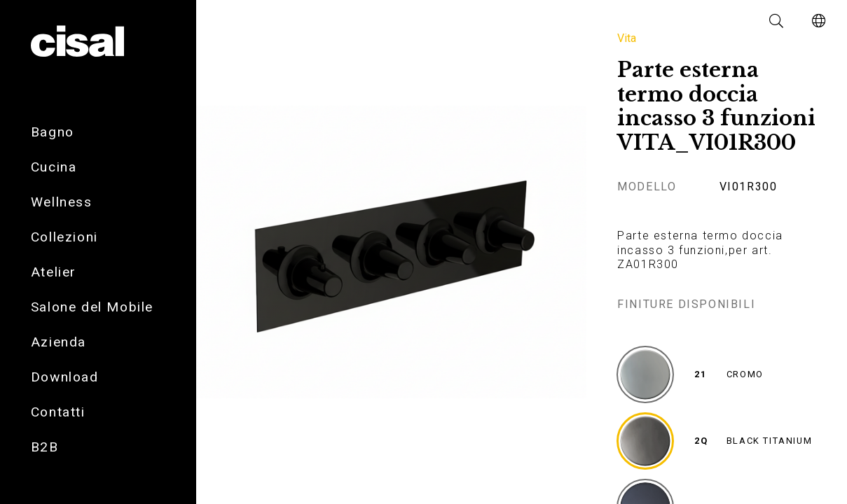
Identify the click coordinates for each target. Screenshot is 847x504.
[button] (777, 21)
